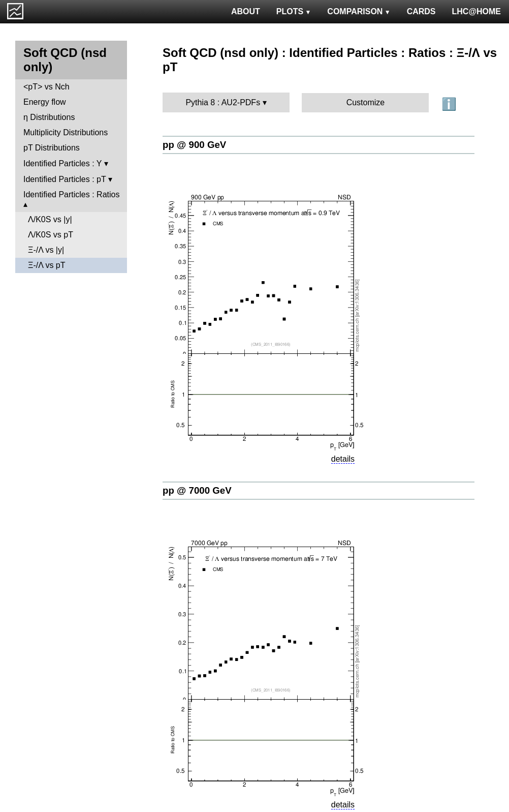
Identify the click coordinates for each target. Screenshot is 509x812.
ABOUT (246, 11)
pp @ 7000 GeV (197, 490)
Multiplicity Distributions (66, 132)
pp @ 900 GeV (194, 145)
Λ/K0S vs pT (51, 235)
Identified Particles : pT (65, 179)
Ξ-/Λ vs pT (47, 265)
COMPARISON (359, 11)
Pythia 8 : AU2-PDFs (223, 102)
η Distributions (49, 117)
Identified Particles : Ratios (71, 194)
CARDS (421, 11)
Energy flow (45, 102)
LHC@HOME (476, 11)
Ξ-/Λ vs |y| (46, 250)
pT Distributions (52, 148)
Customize (366, 102)
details (343, 459)
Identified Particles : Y (62, 163)
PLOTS (294, 11)
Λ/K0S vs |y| (50, 219)
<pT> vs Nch (46, 87)
